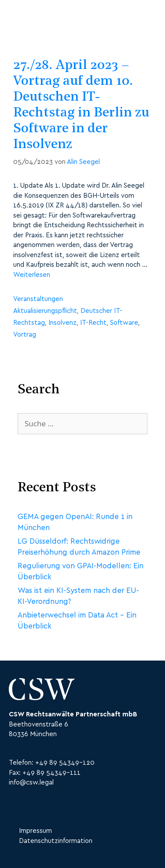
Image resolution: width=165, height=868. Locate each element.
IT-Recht (93, 323)
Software (124, 323)
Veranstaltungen (38, 299)
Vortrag (25, 335)
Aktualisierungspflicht (45, 311)
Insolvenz (62, 323)
